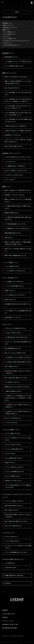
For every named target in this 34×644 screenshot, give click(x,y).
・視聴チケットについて (8, 25)
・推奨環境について (7, 23)
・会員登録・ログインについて (10, 28)
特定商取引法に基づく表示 (10, 624)
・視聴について (6, 30)
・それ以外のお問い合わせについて (11, 45)
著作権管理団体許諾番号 (10, 628)
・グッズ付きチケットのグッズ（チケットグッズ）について (16, 41)
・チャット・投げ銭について (9, 34)
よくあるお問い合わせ (9, 614)
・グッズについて (6, 36)
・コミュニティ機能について (9, 39)
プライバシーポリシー (9, 621)
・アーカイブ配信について (9, 32)
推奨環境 (5, 610)
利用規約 (5, 617)
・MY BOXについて (7, 43)
